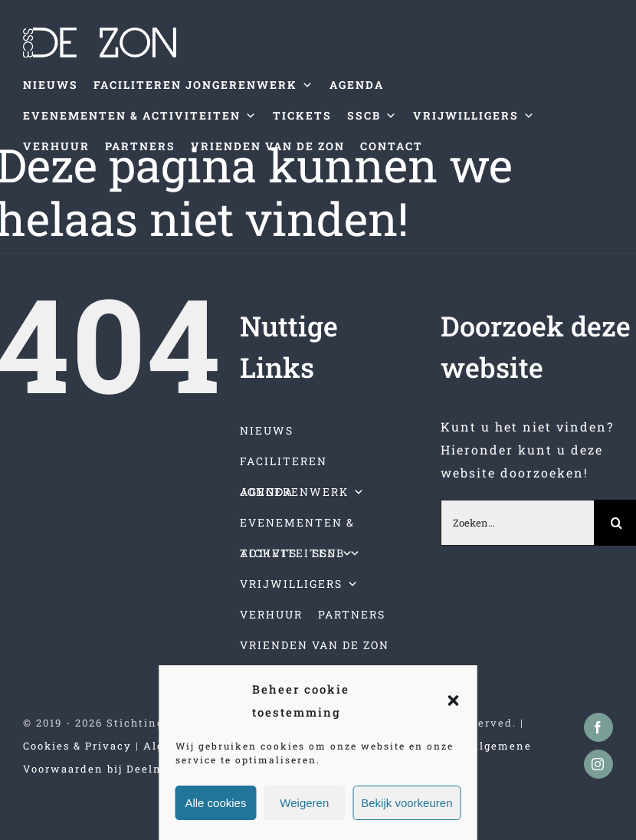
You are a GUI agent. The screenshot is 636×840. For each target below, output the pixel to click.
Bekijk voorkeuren (407, 803)
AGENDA (357, 85)
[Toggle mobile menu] (604, 185)
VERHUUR (56, 146)
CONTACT (392, 146)
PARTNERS (140, 146)
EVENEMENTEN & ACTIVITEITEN (140, 116)
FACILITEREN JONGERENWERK (204, 85)
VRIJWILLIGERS (474, 116)
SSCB (372, 116)
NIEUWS (51, 85)
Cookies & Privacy (77, 746)
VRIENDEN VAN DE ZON (268, 146)
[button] (454, 701)
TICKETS (302, 115)
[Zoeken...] (517, 523)
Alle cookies (215, 803)
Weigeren (304, 803)
